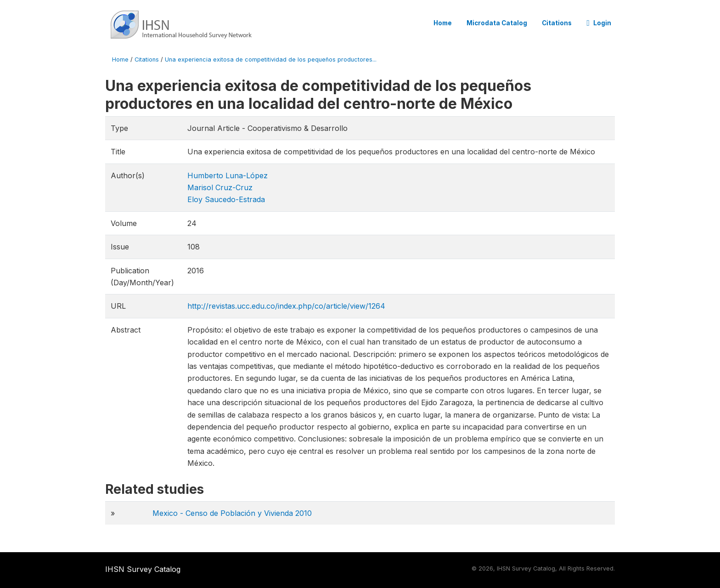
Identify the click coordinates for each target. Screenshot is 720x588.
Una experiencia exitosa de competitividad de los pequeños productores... (271, 59)
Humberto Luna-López (228, 175)
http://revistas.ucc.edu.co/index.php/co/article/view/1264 (286, 306)
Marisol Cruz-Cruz (220, 187)
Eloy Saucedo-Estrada (226, 199)
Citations (557, 23)
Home (443, 23)
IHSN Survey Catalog (143, 569)
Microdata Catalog (497, 23)
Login (599, 23)
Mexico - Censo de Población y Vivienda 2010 (232, 513)
